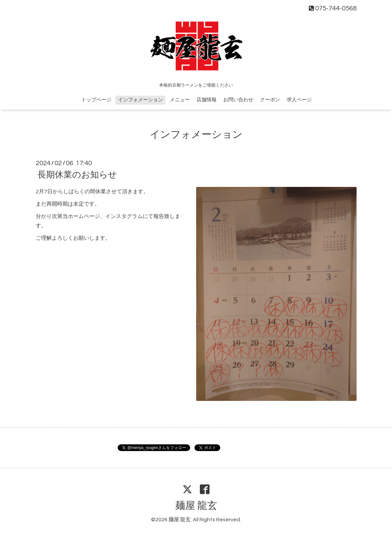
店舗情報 (207, 100)
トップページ (96, 100)
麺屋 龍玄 (196, 506)
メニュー (180, 100)
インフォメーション (141, 100)
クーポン (270, 100)
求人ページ (299, 100)
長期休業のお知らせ (77, 175)
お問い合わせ (238, 100)
